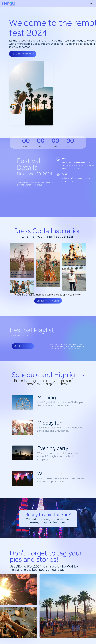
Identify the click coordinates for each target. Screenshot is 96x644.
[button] (91, 4)
